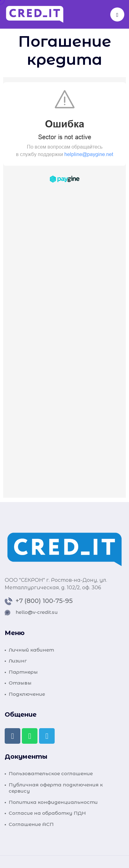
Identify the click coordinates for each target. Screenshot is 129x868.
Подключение (27, 694)
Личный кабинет (31, 650)
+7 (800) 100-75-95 (44, 601)
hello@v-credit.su (37, 612)
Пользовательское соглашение (51, 773)
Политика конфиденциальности (53, 802)
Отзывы (20, 683)
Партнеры (23, 672)
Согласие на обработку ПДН (47, 813)
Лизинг (18, 661)
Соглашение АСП (31, 824)
